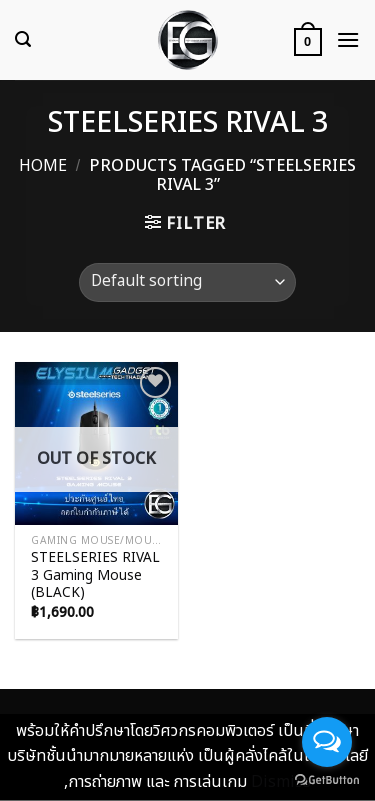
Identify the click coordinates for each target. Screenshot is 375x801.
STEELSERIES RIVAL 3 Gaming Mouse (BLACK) (95, 576)
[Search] (23, 39)
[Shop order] (187, 282)
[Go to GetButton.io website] (327, 780)
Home (43, 166)
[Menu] (348, 39)
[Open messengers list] (327, 742)
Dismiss (281, 782)
